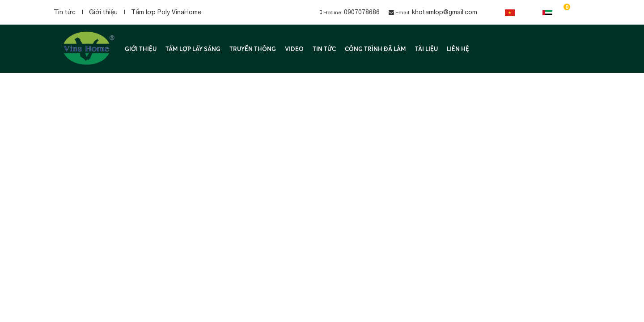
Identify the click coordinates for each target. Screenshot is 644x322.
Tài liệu (426, 49)
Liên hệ (458, 49)
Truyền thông (253, 49)
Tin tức (65, 12)
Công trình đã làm (375, 49)
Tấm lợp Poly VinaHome (166, 12)
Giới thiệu (103, 12)
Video (294, 49)
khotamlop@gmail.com (445, 12)
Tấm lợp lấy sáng (193, 49)
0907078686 (362, 12)
